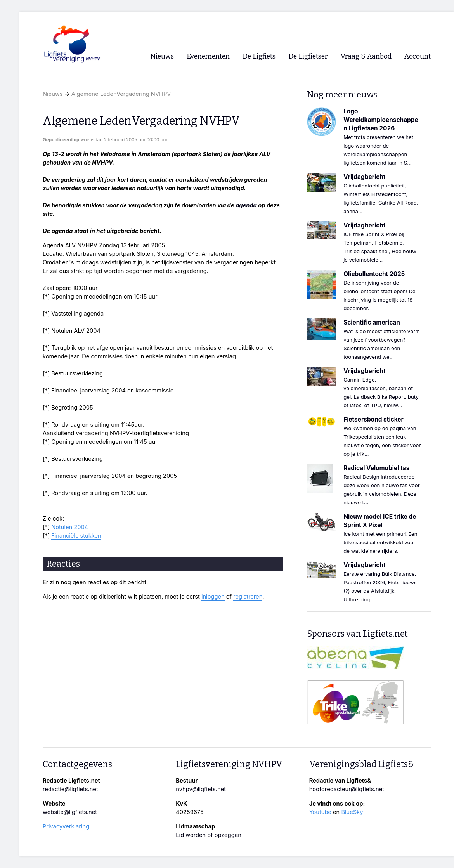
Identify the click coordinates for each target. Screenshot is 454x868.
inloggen (213, 597)
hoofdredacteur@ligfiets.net (347, 789)
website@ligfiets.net (70, 812)
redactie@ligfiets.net (70, 789)
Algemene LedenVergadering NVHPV (121, 94)
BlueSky (352, 812)
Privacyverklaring (66, 826)
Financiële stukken (76, 536)
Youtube (320, 812)
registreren (248, 597)
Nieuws (53, 94)
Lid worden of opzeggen (209, 835)
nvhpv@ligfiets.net (201, 789)
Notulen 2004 (70, 527)
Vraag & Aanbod (366, 56)
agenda (246, 205)
